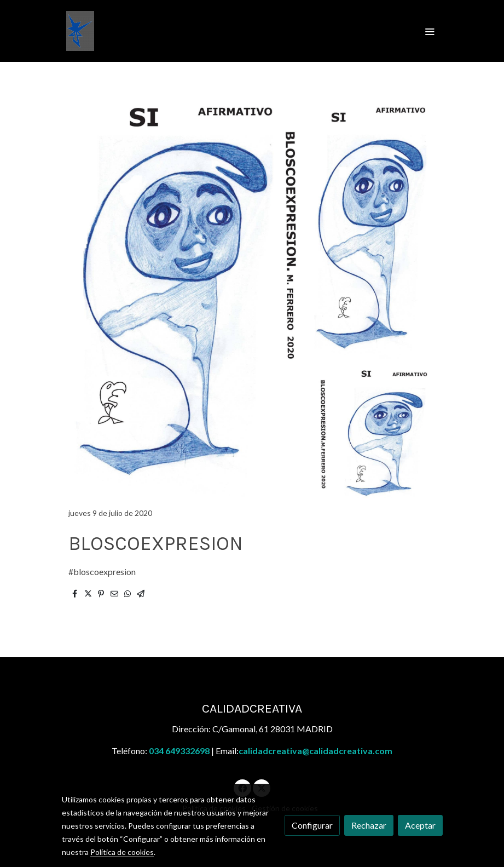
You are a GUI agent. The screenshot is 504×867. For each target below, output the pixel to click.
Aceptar (420, 825)
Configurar (312, 825)
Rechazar (369, 825)
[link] (80, 31)
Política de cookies (122, 852)
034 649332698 (179, 751)
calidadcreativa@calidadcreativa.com (315, 751)
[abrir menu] (430, 31)
